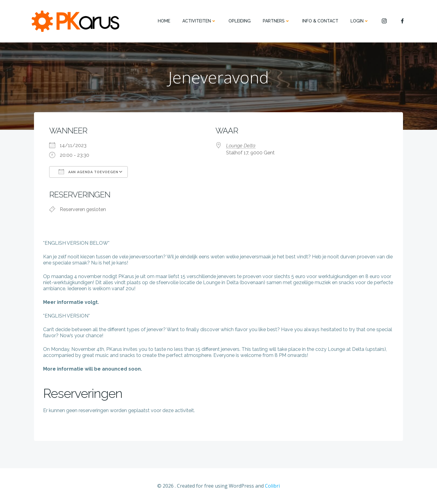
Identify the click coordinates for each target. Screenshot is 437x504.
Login (360, 21)
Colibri (272, 486)
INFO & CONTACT (320, 21)
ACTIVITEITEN (199, 21)
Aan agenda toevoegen (88, 172)
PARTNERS (276, 21)
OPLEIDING (240, 21)
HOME (164, 21)
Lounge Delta (241, 146)
